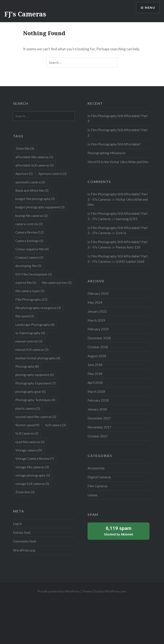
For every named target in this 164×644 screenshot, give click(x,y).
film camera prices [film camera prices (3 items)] (57, 283)
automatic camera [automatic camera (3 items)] (30, 182)
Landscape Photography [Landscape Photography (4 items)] (35, 325)
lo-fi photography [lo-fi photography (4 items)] (30, 333)
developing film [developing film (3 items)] (28, 266)
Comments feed (24, 541)
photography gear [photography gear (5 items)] (31, 392)
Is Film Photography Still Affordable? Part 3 (118, 118)
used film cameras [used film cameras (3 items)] (30, 442)
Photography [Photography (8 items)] (27, 366)
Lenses (92, 495)
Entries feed (22, 532)
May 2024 (95, 302)
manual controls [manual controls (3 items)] (29, 341)
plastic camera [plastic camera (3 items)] (28, 408)
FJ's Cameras (25, 14)
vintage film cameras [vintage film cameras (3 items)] (32, 467)
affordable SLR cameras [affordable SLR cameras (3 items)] (34, 165)
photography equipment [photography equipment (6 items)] (35, 375)
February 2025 (98, 293)
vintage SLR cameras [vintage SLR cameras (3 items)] (32, 484)
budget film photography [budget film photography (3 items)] (35, 199)
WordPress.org (24, 550)
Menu (150, 8)
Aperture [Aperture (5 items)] (24, 174)
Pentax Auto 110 (128, 247)
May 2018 (95, 374)
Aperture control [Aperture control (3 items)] (52, 174)
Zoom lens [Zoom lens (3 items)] (25, 492)
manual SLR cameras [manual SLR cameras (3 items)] (32, 350)
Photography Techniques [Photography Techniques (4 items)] (35, 400)
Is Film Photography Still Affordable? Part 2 (118, 133)
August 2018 (97, 356)
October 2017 (98, 436)
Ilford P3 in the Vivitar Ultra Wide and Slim (118, 162)
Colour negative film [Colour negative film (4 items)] (32, 249)
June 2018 (95, 365)
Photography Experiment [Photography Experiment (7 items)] (36, 383)
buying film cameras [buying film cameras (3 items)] (31, 216)
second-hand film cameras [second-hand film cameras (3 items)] (36, 417)
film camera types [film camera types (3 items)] (30, 291)
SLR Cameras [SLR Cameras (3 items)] (27, 433)
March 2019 (96, 320)
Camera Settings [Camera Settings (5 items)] (29, 241)
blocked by (119, 531)
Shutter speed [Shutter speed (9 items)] (27, 425)
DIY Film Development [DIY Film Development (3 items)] (34, 274)
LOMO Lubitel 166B (130, 261)
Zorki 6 (121, 233)
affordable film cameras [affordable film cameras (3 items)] (34, 157)
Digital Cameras (99, 477)
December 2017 (99, 418)
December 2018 (99, 338)
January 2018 (97, 409)
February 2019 (98, 329)
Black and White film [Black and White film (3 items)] (32, 190)
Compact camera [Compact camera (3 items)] (29, 257)
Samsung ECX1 (127, 219)
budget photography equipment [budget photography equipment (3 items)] (40, 207)
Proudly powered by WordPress (59, 591)
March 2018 (96, 392)
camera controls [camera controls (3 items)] (29, 224)
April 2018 (95, 383)
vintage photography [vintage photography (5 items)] (33, 475)
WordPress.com (115, 591)
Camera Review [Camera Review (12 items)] (30, 232)
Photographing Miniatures (107, 153)
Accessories (96, 468)
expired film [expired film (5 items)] (26, 283)
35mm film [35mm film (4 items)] (25, 148)
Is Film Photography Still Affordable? (114, 144)
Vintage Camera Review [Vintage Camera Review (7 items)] (35, 458)
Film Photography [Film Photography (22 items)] (31, 299)
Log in (17, 524)
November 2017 (99, 427)
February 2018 (98, 400)
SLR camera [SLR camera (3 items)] (56, 425)
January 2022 (97, 311)
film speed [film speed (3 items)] (25, 316)
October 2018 (98, 347)
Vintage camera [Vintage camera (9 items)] (29, 450)
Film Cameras (97, 486)
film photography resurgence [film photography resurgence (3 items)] (38, 308)
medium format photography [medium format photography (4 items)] (38, 358)
